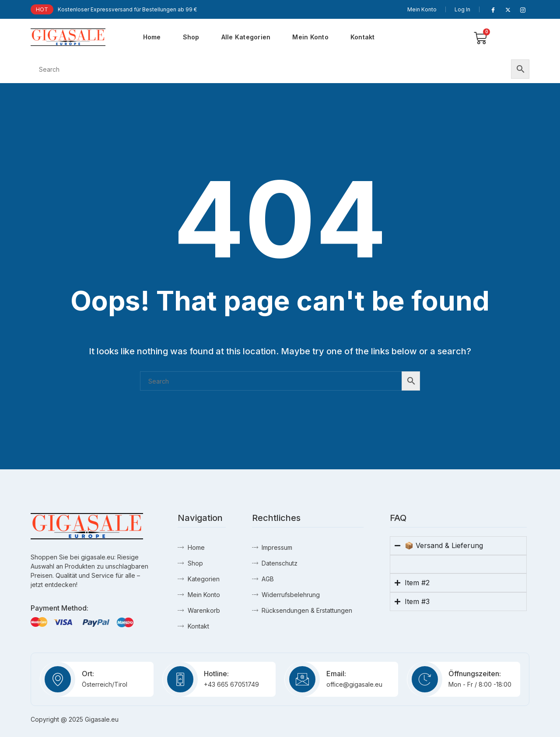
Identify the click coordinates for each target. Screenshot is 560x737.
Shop (191, 37)
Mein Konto (422, 9)
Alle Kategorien (246, 37)
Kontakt (363, 37)
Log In (462, 9)
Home (152, 37)
